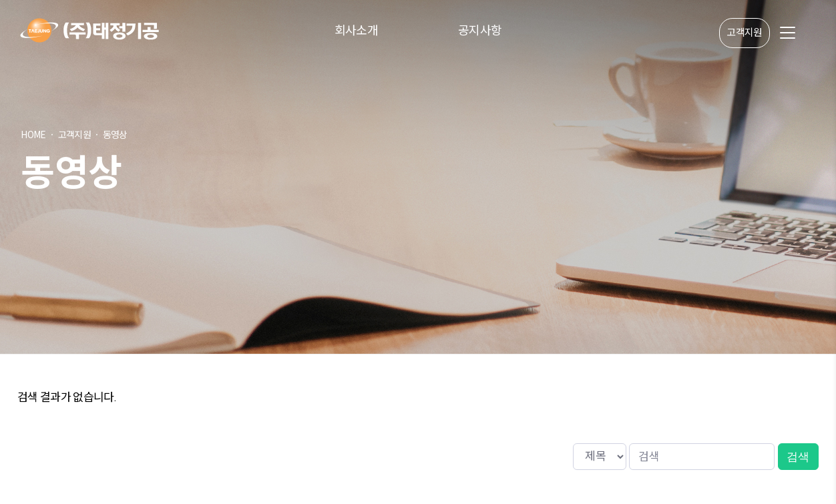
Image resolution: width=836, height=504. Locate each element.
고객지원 (744, 33)
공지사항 (480, 30)
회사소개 (356, 30)
